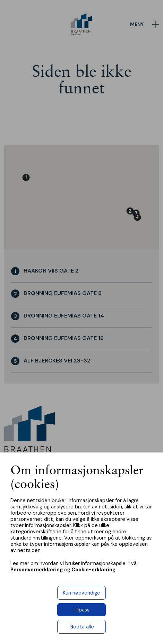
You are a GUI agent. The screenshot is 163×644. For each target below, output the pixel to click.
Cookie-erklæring (93, 570)
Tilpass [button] (81, 610)
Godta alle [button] (82, 627)
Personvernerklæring (37, 570)
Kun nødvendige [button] (81, 593)
